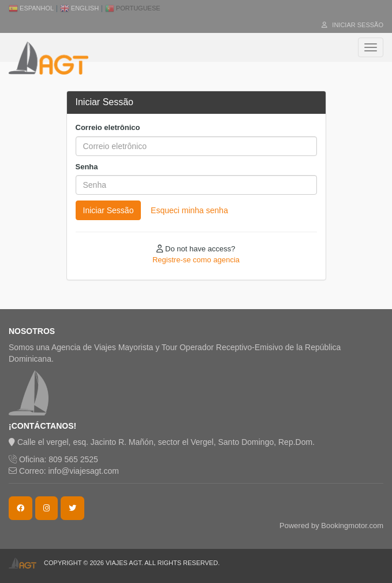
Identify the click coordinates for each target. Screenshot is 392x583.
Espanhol (31, 8)
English (79, 8)
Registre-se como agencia (196, 260)
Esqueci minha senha (189, 210)
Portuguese (133, 8)
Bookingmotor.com (352, 526)
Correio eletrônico (108, 127)
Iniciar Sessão (352, 25)
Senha (87, 167)
